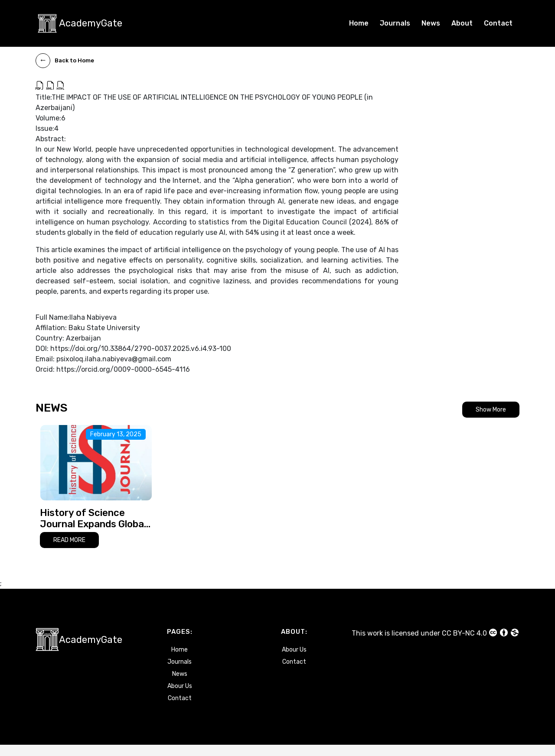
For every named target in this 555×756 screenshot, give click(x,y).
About (462, 23)
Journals (395, 23)
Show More (491, 410)
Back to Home (65, 61)
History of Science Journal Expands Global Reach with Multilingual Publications (93, 530)
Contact (498, 23)
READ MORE (69, 551)
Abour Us (180, 697)
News (431, 23)
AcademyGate (91, 23)
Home (359, 23)
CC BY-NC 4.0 (481, 644)
